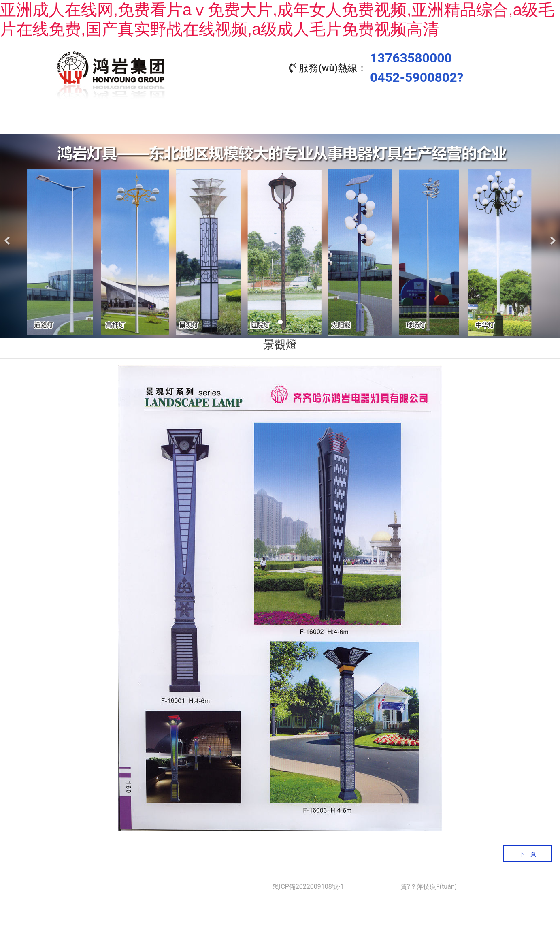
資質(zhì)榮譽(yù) (389, 122)
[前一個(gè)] (8, 234)
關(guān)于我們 (170, 122)
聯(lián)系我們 (462, 122)
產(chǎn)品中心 (243, 122)
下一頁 (528, 852)
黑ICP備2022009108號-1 (308, 885)
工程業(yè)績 (316, 122)
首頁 (98, 122)
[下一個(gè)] (552, 234)
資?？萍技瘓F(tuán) (429, 885)
